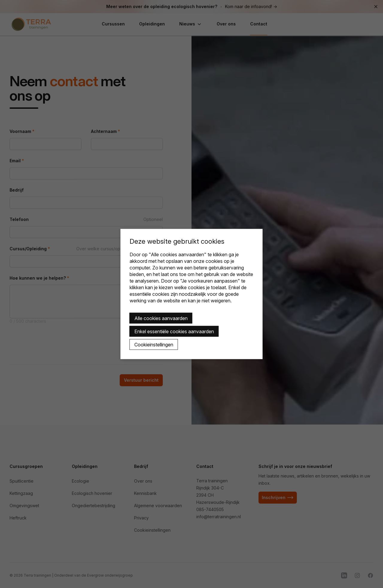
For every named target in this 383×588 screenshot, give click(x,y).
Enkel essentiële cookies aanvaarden (174, 331)
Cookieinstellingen (154, 345)
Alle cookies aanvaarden (161, 318)
